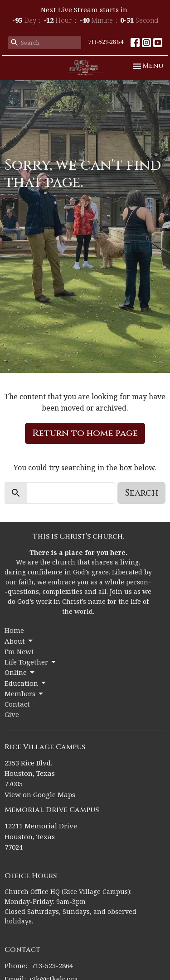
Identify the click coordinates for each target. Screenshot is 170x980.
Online (20, 672)
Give (12, 714)
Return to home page (85, 433)
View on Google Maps (40, 794)
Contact (17, 704)
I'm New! (19, 651)
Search (141, 493)
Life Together (31, 662)
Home (14, 630)
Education (26, 683)
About (19, 641)
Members (24, 694)
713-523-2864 (106, 42)
